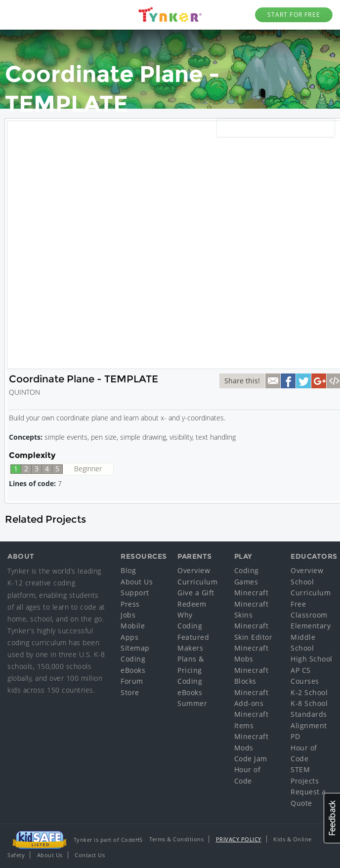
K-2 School (309, 692)
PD (295, 736)
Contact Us (90, 855)
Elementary (311, 626)
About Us (137, 582)
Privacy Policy (239, 839)
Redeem (192, 604)
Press (130, 604)
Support (135, 593)
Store (130, 692)
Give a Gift (196, 593)
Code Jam (251, 759)
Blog (128, 570)
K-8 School (309, 703)
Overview (194, 570)
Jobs (128, 615)
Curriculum (197, 582)
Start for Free (294, 15)
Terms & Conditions (176, 839)
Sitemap (135, 648)
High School (312, 659)
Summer (192, 703)
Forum (132, 681)
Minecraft (252, 593)
